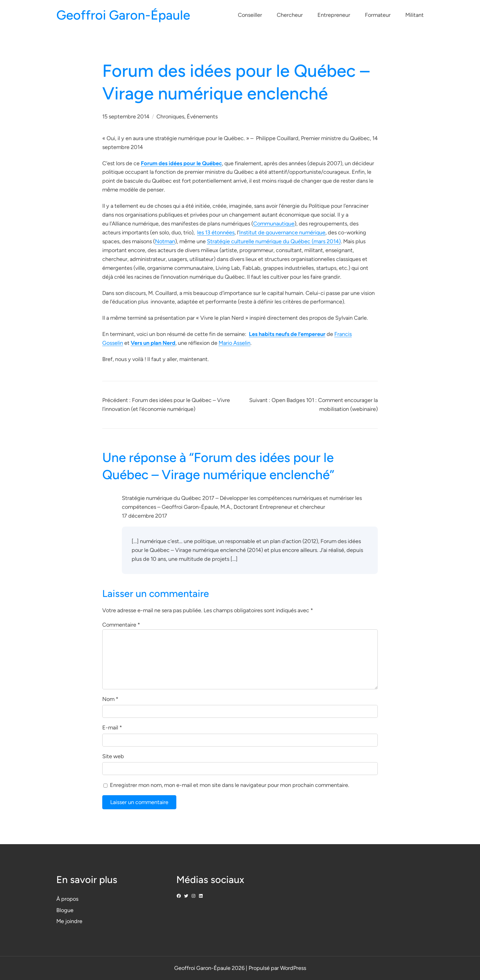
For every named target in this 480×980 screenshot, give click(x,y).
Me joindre (69, 921)
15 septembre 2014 (126, 117)
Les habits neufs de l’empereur (287, 334)
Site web (113, 756)
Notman (165, 241)
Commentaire (121, 625)
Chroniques (170, 117)
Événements (202, 117)
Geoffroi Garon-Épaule (123, 15)
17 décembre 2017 (144, 516)
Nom (110, 699)
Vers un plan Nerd (153, 343)
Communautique (274, 224)
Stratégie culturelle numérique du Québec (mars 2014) (274, 241)
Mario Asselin (234, 343)
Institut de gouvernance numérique (282, 233)
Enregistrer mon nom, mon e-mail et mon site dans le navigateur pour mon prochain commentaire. (230, 785)
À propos (67, 899)
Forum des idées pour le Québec (181, 163)
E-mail (112, 728)
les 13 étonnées (216, 233)
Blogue (65, 910)
